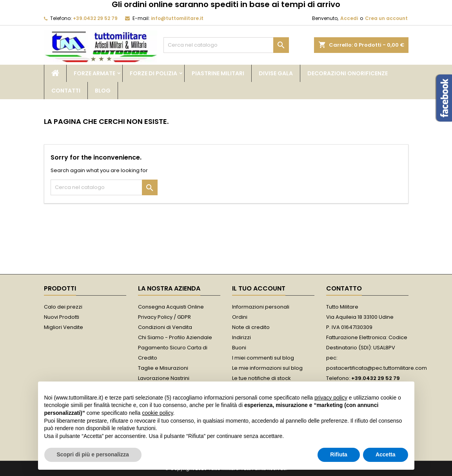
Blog (103, 91)
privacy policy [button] (331, 398)
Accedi (349, 18)
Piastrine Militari (218, 73)
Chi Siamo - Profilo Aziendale (175, 337)
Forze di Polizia (153, 73)
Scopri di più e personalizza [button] (93, 454)
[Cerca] (226, 45)
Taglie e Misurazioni (163, 368)
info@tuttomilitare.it (177, 18)
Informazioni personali (261, 307)
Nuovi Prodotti (62, 317)
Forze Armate (94, 73)
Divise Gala (276, 73)
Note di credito (251, 327)
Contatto (344, 288)
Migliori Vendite (64, 327)
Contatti (66, 91)
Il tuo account (259, 288)
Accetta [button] (386, 454)
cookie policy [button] (157, 413)
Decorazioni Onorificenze (348, 73)
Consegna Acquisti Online (171, 307)
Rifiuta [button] (339, 454)
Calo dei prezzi (63, 307)
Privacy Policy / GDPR (164, 317)
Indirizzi (241, 337)
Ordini (240, 317)
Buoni (239, 348)
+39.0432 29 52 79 (95, 18)
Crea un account (386, 18)
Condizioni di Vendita (165, 327)
